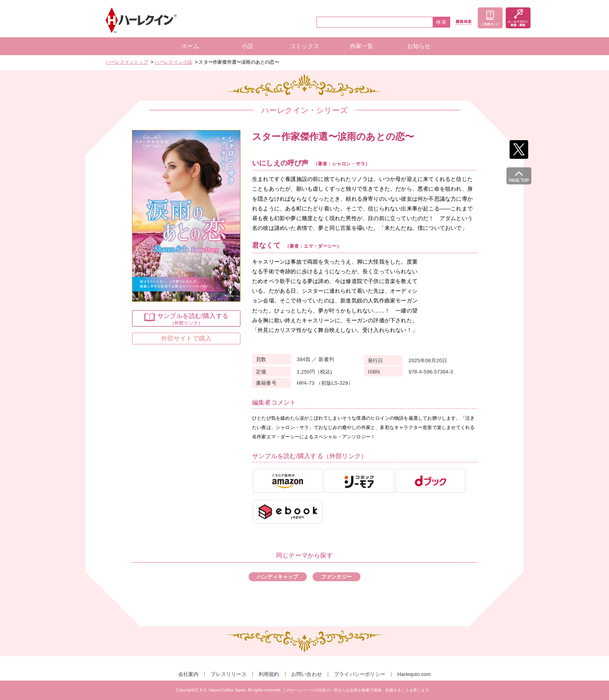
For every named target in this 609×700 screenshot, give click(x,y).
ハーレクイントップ (127, 62)
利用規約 (269, 674)
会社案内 (189, 674)
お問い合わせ (307, 674)
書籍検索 (464, 22)
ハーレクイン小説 (174, 62)
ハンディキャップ (278, 577)
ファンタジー (337, 577)
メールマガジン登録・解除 (518, 18)
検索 (442, 22)
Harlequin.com (414, 674)
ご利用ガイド (490, 18)
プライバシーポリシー (360, 674)
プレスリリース (228, 674)
